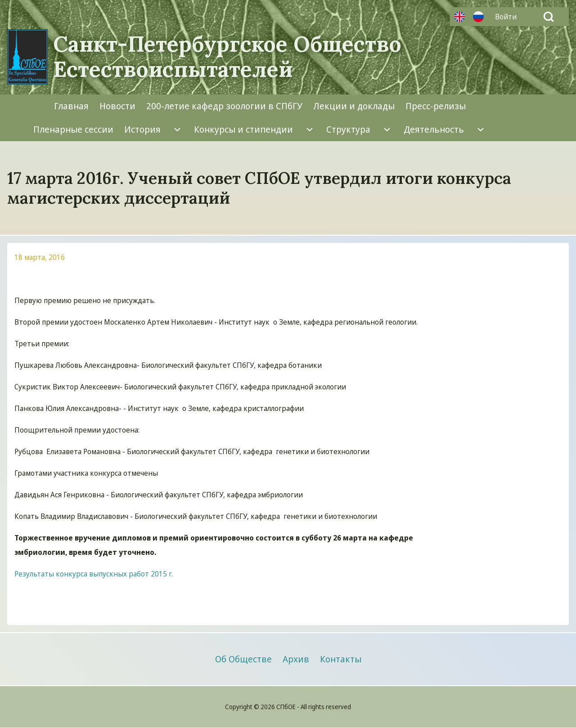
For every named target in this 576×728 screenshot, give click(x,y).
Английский (459, 17)
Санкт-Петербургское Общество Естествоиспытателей (227, 57)
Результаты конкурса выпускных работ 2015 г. (94, 574)
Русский (478, 17)
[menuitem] (508, 17)
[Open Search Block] (549, 17)
